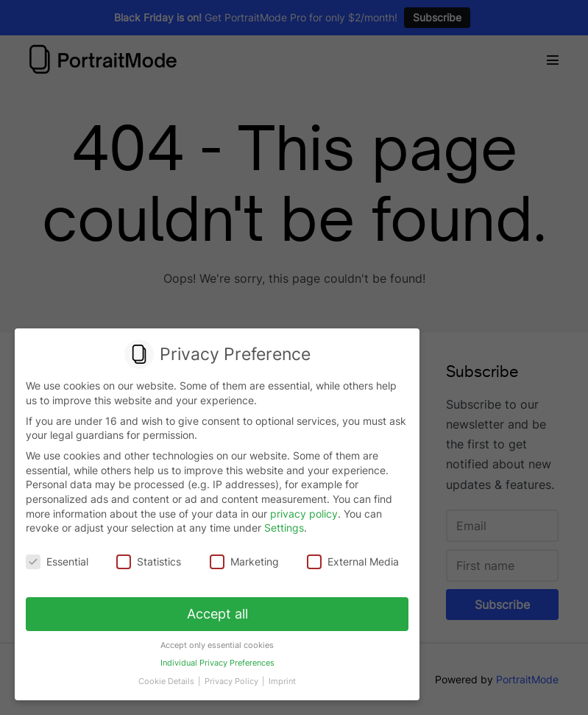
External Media (353, 562)
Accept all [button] (217, 614)
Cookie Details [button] (167, 681)
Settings (284, 528)
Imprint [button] (282, 681)
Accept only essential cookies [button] (217, 645)
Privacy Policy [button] (233, 681)
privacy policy (304, 514)
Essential (57, 562)
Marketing (244, 562)
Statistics (149, 562)
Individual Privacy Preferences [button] (217, 663)
